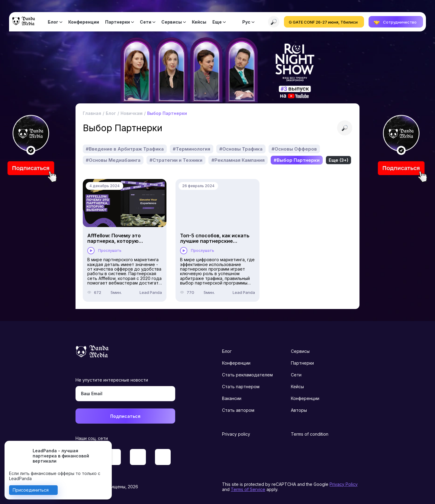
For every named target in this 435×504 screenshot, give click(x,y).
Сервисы (172, 22)
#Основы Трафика (241, 149)
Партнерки (118, 22)
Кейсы (199, 22)
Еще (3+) (338, 160)
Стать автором (238, 410)
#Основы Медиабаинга (113, 160)
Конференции (84, 22)
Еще (217, 22)
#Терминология (192, 149)
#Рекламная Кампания (238, 160)
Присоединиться (31, 490)
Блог (53, 22)
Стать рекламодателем (247, 375)
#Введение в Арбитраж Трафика (125, 149)
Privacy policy (236, 434)
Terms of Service (248, 489)
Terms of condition (310, 434)
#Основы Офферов (294, 149)
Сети (146, 22)
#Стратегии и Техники (176, 160)
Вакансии (232, 398)
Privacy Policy (344, 484)
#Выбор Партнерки (297, 160)
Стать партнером (241, 387)
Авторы (299, 410)
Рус (246, 22)
